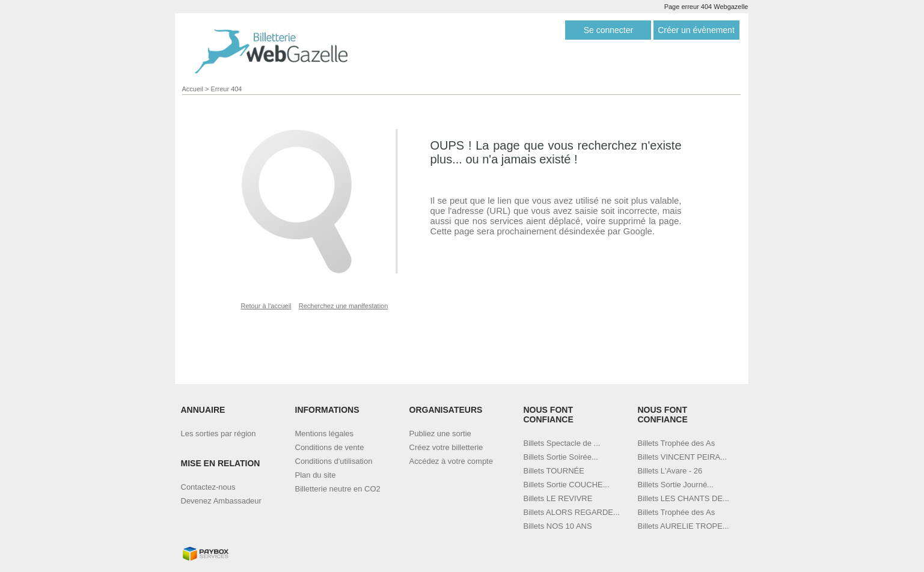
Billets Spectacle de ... (562, 443)
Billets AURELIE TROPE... (684, 526)
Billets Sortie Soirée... (561, 457)
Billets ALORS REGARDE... (572, 512)
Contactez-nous (208, 487)
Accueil (193, 89)
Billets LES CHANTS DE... (684, 498)
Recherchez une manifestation (344, 306)
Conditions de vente (330, 447)
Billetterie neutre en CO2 (338, 489)
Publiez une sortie (440, 434)
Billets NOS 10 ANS (558, 526)
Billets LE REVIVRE (558, 498)
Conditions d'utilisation (334, 461)
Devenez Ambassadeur (221, 501)
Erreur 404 (227, 89)
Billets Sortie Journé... (676, 485)
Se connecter (609, 30)
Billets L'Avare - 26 (670, 471)
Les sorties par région (219, 434)
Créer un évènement (696, 30)
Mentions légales (325, 434)
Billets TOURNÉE (554, 471)
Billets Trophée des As (677, 443)
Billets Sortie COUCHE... (567, 485)
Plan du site (316, 475)
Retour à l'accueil (266, 306)
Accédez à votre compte (451, 461)
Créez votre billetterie (446, 447)
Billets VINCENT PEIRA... (683, 457)
